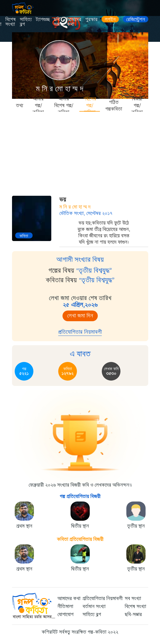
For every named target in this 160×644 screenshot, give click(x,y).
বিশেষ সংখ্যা (11, 22)
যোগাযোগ (65, 614)
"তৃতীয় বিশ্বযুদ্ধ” (94, 271)
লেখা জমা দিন (80, 316)
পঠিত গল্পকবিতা (114, 105)
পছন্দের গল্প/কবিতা (90, 105)
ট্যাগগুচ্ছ (43, 19)
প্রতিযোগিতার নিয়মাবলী (80, 332)
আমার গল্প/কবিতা (38, 105)
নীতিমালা (65, 606)
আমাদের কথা (74, 22)
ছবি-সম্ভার (58, 22)
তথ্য (20, 105)
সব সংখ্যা (133, 598)
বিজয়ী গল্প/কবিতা (137, 105)
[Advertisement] (80, 152)
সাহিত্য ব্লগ (26, 22)
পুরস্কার (91, 19)
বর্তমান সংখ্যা (94, 606)
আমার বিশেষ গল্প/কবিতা (64, 105)
